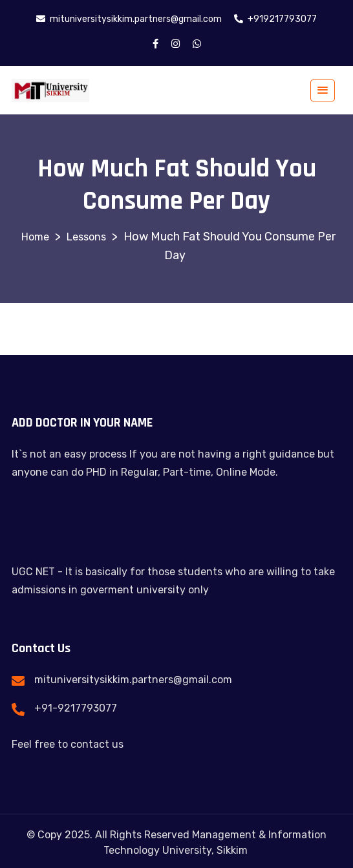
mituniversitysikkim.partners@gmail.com (133, 680)
